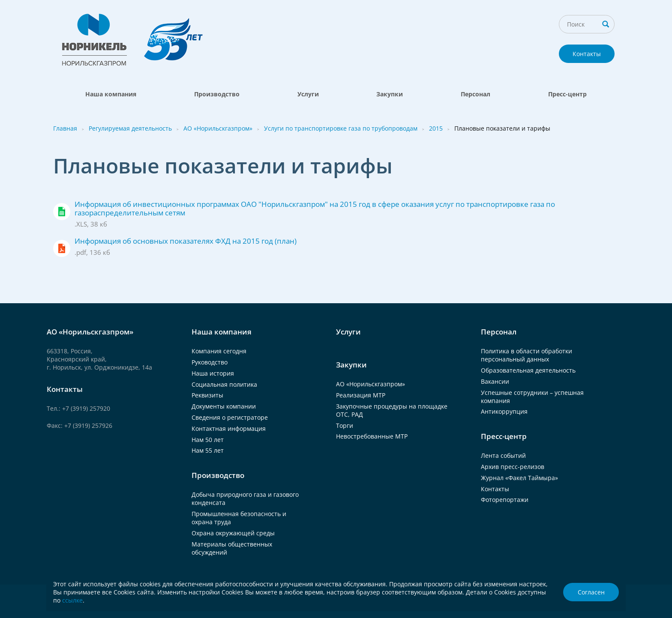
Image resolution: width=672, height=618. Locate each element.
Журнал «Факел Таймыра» (519, 478)
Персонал (475, 94)
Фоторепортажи (505, 500)
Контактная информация (229, 428)
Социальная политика (224, 384)
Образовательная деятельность (528, 370)
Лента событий (503, 455)
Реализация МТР (361, 395)
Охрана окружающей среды (233, 533)
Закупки (390, 94)
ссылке (72, 600)
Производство (217, 94)
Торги (345, 425)
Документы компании (224, 406)
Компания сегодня (219, 351)
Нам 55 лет (208, 450)
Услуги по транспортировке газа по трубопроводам (341, 128)
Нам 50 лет (208, 440)
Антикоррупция (504, 411)
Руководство (210, 362)
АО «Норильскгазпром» (218, 128)
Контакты (587, 54)
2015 (436, 128)
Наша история (213, 373)
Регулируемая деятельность (130, 128)
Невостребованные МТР (372, 436)
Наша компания (111, 94)
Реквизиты (207, 395)
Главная (65, 128)
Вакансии (495, 381)
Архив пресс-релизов (513, 467)
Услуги (308, 94)
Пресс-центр (567, 94)
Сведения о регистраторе (230, 417)
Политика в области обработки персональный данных (526, 355)
